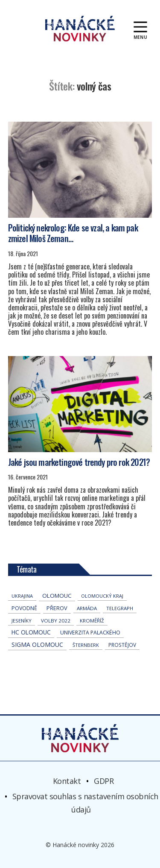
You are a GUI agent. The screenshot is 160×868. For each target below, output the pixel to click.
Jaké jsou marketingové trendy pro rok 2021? (79, 462)
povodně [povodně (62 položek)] (24, 608)
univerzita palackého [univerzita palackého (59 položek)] (90, 633)
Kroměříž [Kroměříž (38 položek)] (92, 621)
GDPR (104, 781)
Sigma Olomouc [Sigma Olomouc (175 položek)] (37, 644)
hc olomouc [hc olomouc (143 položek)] (31, 632)
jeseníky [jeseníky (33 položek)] (22, 621)
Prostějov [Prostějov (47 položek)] (122, 645)
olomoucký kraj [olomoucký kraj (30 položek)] (102, 596)
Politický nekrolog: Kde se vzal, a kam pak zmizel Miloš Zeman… (73, 233)
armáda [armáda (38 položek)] (87, 608)
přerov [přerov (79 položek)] (57, 608)
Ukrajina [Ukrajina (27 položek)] (22, 596)
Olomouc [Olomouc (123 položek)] (57, 596)
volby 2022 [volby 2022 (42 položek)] (56, 621)
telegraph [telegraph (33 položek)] (120, 608)
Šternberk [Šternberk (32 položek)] (86, 645)
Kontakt (67, 781)
